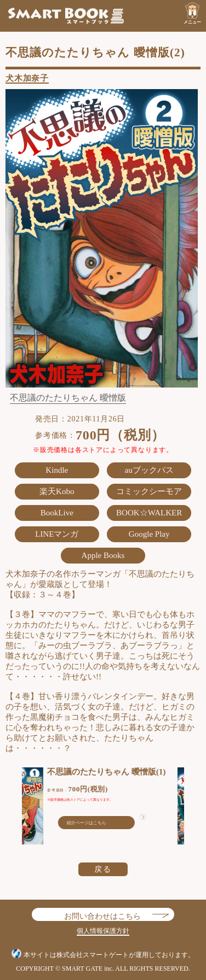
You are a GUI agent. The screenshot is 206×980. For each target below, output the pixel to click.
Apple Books (103, 555)
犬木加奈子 (27, 78)
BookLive (57, 513)
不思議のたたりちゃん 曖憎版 (68, 398)
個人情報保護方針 (103, 931)
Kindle (57, 470)
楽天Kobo (57, 491)
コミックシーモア (149, 491)
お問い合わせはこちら (102, 914)
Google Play (149, 534)
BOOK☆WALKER (149, 513)
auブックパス (149, 470)
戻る (103, 869)
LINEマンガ (57, 534)
